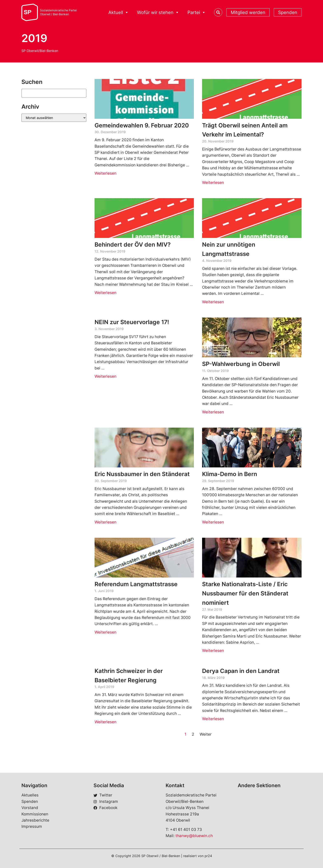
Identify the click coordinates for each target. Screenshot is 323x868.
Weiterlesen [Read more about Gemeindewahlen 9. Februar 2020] (105, 173)
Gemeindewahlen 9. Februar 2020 (142, 125)
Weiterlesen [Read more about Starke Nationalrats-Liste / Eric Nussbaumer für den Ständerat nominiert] (213, 651)
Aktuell (119, 12)
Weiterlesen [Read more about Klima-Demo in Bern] (213, 522)
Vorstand (30, 808)
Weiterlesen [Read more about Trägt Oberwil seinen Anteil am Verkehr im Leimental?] (213, 183)
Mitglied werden (248, 12)
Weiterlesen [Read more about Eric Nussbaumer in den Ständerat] (105, 522)
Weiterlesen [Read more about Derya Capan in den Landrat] (213, 719)
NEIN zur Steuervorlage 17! (132, 322)
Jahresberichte (35, 820)
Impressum (32, 826)
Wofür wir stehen (158, 12)
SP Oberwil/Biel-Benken (40, 51)
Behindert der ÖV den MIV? (133, 245)
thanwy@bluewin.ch (194, 836)
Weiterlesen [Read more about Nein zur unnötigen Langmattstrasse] (213, 302)
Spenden (288, 12)
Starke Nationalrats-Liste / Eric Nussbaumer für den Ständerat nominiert (245, 593)
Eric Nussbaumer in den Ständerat (142, 474)
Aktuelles (30, 795)
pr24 (208, 856)
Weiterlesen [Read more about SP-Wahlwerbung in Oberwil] (213, 412)
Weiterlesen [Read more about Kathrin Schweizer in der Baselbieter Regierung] (105, 722)
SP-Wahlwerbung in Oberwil (241, 364)
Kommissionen (35, 814)
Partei (197, 12)
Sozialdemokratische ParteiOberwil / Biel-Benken (58, 12)
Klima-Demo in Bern (230, 474)
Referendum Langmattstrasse (136, 584)
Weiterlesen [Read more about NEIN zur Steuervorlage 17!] (105, 376)
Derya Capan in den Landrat (241, 671)
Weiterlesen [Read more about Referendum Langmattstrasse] (105, 632)
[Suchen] (54, 93)
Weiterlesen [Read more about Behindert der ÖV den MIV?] (105, 293)
